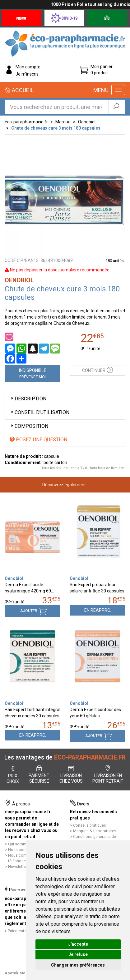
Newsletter (18, 866)
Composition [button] (29, 426)
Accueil (19, 90)
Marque (63, 122)
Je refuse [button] (78, 954)
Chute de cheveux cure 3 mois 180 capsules (56, 128)
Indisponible (33, 374)
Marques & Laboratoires (95, 831)
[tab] (65, 399)
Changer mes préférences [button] (78, 965)
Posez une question (38, 440)
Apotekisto (15, 973)
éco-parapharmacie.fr (26, 122)
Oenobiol (87, 122)
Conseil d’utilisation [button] (39, 412)
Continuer (97, 370)
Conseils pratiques (90, 825)
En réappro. (98, 610)
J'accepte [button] (78, 944)
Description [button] (28, 399)
